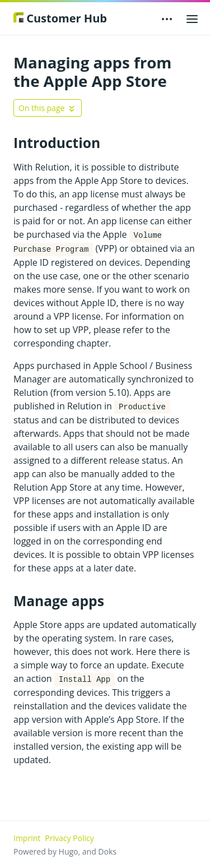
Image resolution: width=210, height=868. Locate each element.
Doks (107, 851)
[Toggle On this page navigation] (48, 108)
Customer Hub (60, 18)
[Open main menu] (192, 19)
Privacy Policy (69, 838)
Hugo (69, 851)
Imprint (27, 838)
